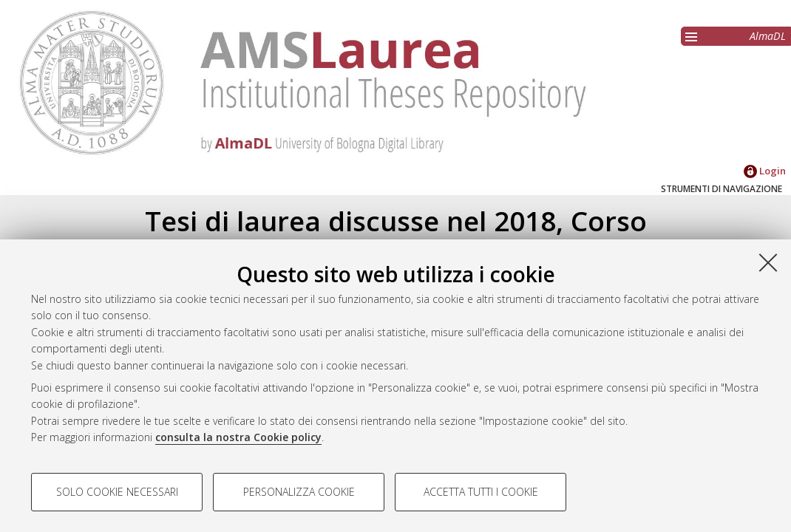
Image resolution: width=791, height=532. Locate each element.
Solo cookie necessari (117, 492)
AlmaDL (768, 36)
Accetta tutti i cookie (481, 492)
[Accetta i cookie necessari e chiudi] (768, 262)
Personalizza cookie (299, 492)
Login (765, 171)
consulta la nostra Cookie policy (238, 437)
